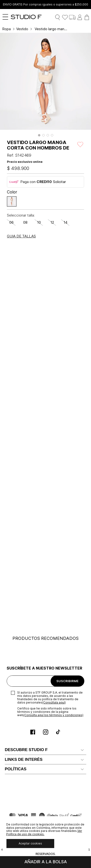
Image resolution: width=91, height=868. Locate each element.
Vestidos (22, 29)
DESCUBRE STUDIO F (26, 750)
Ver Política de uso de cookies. (44, 832)
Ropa (7, 29)
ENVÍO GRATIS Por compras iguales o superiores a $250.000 (45, 5)
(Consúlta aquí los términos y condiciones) (53, 715)
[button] (39, 135)
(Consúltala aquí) (54, 702)
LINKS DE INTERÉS (24, 759)
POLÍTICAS (16, 769)
